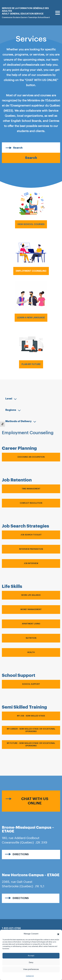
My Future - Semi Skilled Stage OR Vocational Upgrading (31, 744)
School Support (31, 684)
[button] (58, 934)
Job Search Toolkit (31, 535)
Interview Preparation (31, 549)
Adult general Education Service (23, 14)
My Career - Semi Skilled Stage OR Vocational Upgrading (31, 730)
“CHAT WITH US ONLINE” (41, 80)
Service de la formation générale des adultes (25, 10)
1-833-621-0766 (11, 928)
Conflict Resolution (31, 503)
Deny (31, 963)
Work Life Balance (31, 595)
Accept (31, 956)
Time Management (31, 489)
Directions (21, 854)
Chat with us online (35, 801)
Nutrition (31, 638)
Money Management (31, 609)
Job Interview (31, 563)
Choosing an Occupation (31, 457)
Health (31, 652)
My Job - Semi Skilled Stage (31, 716)
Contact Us (30, 976)
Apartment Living (31, 624)
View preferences (31, 969)
